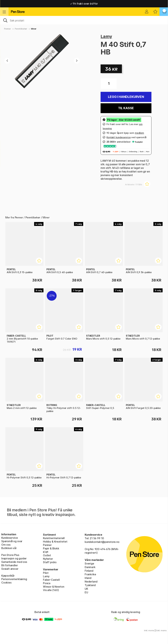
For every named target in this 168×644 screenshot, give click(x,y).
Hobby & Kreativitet (55, 542)
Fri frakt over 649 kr (84, 4)
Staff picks (50, 562)
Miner (34, 29)
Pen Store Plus (10, 555)
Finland (89, 571)
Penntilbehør (21, 29)
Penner (8, 29)
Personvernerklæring (14, 579)
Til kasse (126, 108)
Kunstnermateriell (54, 538)
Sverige (89, 563)
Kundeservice (10, 538)
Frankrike (90, 574)
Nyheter (48, 559)
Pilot (46, 573)
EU (86, 592)
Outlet (47, 555)
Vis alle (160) (51, 590)
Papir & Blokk (51, 548)
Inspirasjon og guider (14, 558)
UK (86, 589)
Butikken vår (9, 548)
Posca (47, 583)
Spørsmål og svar (12, 541)
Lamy (106, 36)
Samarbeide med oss (14, 562)
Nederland (91, 582)
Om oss (6, 545)
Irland (88, 578)
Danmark (90, 567)
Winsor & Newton (54, 587)
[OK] (84, 20)
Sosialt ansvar (10, 569)
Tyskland (90, 585)
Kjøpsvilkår (8, 576)
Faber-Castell (51, 580)
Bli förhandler (10, 565)
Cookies (6, 583)
